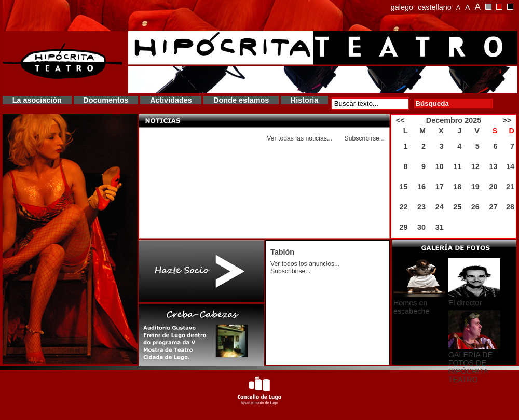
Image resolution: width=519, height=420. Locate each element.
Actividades (171, 100)
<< (400, 120)
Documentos (106, 100)
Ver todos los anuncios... (305, 264)
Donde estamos (241, 100)
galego (402, 7)
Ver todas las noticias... (299, 138)
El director (465, 303)
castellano (435, 7)
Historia (305, 100)
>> (507, 120)
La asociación (37, 100)
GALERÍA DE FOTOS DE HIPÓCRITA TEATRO (471, 367)
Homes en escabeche (412, 307)
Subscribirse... (364, 138)
